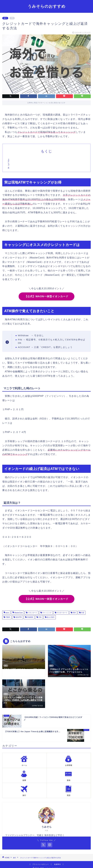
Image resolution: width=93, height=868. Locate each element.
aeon (7, 613)
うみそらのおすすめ (47, 6)
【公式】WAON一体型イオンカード (46, 296)
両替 (74, 613)
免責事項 (57, 864)
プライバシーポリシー (41, 864)
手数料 (8, 617)
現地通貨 (30, 617)
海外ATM (18, 617)
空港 (40, 617)
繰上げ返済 (50, 617)
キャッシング (47, 613)
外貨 (82, 613)
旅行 (5, 18)
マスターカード (62, 613)
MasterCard (18, 613)
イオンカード (32, 613)
